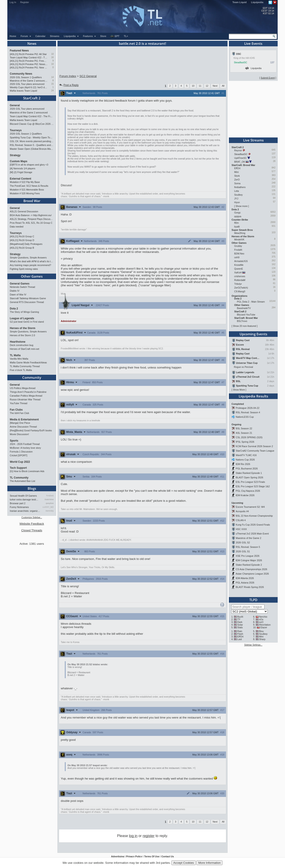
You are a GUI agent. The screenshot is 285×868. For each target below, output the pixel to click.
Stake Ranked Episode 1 (249, 473)
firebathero (240, 187)
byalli (237, 227)
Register (25, 2)
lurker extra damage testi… (24, 500)
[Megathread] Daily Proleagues (26, 244)
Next (215, 86)
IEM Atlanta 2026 (245, 578)
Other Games (32, 276)
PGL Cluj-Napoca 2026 (248, 491)
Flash (240, 634)
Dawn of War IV (18, 295)
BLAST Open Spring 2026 (249, 477)
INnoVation (265, 625)
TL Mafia (15, 355)
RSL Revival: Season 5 (248, 547)
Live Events (253, 43)
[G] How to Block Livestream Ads (27, 471)
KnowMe (239, 265)
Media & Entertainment (24, 420)
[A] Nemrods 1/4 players (22, 168)
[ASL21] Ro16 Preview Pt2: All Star (28, 54)
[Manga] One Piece (20, 423)
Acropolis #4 (242, 511)
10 (52, 54)
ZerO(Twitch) (241, 288)
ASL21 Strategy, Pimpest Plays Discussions (32, 219)
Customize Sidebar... (32, 517)
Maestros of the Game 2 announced (29, 81)
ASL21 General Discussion (24, 211)
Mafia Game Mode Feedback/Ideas (28, 362)
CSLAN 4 (241, 520)
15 (52, 84)
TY (239, 619)
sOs (261, 619)
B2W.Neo (239, 254)
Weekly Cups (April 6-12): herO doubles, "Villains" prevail (29, 87)
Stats (240, 627)
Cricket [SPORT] (19, 455)
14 (52, 77)
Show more (242, 206)
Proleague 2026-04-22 (248, 408)
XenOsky (50, 511)
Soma (237, 183)
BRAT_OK (240, 162)
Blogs (32, 488)
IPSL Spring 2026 (245, 442)
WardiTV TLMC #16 (246, 455)
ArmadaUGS (241, 261)
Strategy (15, 155)
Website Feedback (32, 524)
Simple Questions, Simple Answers (28, 258)
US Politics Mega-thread (23, 388)
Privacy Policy (134, 856)
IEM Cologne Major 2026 (249, 560)
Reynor (238, 150)
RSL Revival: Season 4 (248, 412)
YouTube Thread (18, 403)
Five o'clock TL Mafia (21, 370)
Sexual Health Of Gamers (23, 496)
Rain (240, 631)
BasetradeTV (244, 308)
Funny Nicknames (19, 507)
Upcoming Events (253, 334)
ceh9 (237, 257)
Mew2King (240, 233)
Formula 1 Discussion (21, 452)
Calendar (41, 36)
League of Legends (22, 318)
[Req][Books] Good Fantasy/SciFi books (31, 430)
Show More (239, 390)
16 (52, 57)
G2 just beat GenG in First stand (27, 322)
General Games (20, 284)
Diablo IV (15, 291)
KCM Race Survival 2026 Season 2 (254, 446)
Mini (236, 172)
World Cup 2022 (20, 462)
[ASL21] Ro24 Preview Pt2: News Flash (29, 64)
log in (133, 836)
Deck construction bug (21, 345)
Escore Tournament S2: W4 (250, 507)
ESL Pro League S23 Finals (250, 482)
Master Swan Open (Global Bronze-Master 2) (32, 149)
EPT (115, 36)
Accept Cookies (184, 863)
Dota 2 (14, 309)
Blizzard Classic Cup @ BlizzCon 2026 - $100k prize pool (32, 124)
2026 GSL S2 (243, 542)
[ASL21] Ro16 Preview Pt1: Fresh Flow (29, 61)
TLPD (253, 600)
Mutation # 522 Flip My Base (25, 182)
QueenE (239, 269)
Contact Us (168, 856)
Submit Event (268, 78)
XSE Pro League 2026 (248, 556)
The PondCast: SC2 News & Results (29, 186)
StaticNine (49, 500)
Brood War (32, 201)
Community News (21, 74)
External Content (20, 179)
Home (13, 36)
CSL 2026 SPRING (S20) (249, 437)
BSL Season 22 (244, 428)
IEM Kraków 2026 (245, 495)
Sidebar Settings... (253, 645)
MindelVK (239, 240)
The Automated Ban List (22, 481)
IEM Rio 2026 (243, 464)
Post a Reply (69, 85)
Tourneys (16, 130)
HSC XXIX (241, 529)
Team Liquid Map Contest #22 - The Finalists (29, 57)
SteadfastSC (240, 62)
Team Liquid (240, 2)
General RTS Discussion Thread (27, 302)
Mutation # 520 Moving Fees (25, 193)
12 (207, 86)
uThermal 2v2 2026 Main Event (252, 534)
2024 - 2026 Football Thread (25, 444)
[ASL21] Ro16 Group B (22, 248)
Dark (240, 622)
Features (90, 36)
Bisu (262, 631)
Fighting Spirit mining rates (24, 269)
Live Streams (253, 140)
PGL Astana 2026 (245, 583)
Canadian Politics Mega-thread (26, 396)
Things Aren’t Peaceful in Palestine (28, 392)
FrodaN (238, 250)
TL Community (19, 478)
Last (240, 639)
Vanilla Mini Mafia (19, 359)
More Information (209, 863)
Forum (26, 36)
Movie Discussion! (19, 434)
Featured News (19, 51)
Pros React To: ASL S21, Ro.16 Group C (31, 223)
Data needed (17, 227)
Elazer (264, 627)
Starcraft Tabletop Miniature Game (28, 298)
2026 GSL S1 (243, 551)
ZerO (237, 180)
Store (103, 36)
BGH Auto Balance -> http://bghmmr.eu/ (31, 215)
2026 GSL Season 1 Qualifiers (26, 77)
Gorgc (237, 213)
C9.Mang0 (240, 291)
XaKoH (238, 272)
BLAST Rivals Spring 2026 (250, 587)
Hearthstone (18, 342)
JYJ (236, 199)
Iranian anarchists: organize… (25, 511)
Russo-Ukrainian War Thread (25, 399)
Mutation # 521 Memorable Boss (27, 190)
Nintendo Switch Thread (22, 287)
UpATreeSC (240, 158)
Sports (14, 441)
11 (200, 86)
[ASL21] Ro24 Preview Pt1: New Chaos (29, 68)
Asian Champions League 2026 (252, 574)
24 (52, 91)
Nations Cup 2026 (245, 460)
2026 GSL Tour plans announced (27, 84)
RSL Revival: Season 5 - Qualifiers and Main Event (32, 145)
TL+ (126, 36)
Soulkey (238, 195)
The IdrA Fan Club (19, 413)
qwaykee (50, 503)
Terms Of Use (152, 856)
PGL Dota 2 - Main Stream (251, 302)
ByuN (240, 617)
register (149, 836)
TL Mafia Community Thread (25, 366)
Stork (237, 176)
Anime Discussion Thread (23, 427)
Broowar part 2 (18, 503)
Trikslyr (238, 284)
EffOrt (237, 168)
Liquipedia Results (253, 396)
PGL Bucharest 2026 (247, 469)
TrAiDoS (50, 496)
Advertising (118, 856)
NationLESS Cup (245, 417)
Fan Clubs (16, 410)
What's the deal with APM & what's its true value (32, 261)
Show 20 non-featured (245, 326)
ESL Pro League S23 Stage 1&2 (253, 486)
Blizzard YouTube (246, 315)
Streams (55, 36)
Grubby (238, 246)
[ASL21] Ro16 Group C (22, 236)
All (223, 86)
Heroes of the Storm (23, 328)
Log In (13, 2)
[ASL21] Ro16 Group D (22, 240)
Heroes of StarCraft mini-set (24, 349)
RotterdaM (240, 280)
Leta (237, 191)
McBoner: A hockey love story (25, 448)
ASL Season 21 (244, 433)
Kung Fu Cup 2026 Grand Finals (253, 525)
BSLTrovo (242, 321)
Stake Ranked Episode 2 (249, 565)
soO (261, 622)
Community (32, 377)
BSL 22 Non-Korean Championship (254, 516)
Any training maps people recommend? (30, 265)
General (15, 105)
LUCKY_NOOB (48, 507)
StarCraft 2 (32, 98)
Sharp (262, 639)
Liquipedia (257, 2)
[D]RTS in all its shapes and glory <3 (29, 165)
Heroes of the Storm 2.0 (22, 335)
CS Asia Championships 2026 (251, 569)
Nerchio (263, 617)
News (32, 43)
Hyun (237, 202)
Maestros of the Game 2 (248, 538)
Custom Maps (19, 161)
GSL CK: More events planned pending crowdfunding (32, 141)
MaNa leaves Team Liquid (23, 91)
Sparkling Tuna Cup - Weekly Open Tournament (32, 137)
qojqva (238, 216)
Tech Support (18, 468)
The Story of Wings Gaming (24, 312)
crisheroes (240, 276)
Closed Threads (32, 530)
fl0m (236, 223)
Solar (240, 625)
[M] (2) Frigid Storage (21, 172)
